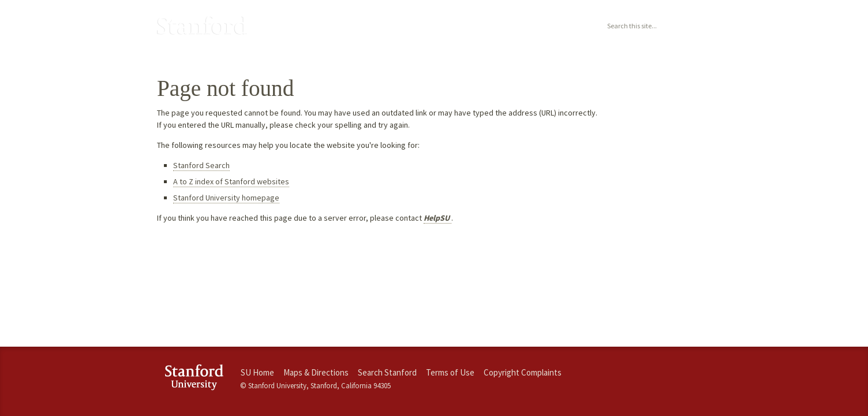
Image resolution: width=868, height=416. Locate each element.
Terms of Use (450, 372)
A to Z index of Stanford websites (231, 181)
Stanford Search (201, 165)
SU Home (257, 372)
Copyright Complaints (523, 372)
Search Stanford (387, 372)
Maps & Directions (316, 372)
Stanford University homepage (226, 198)
